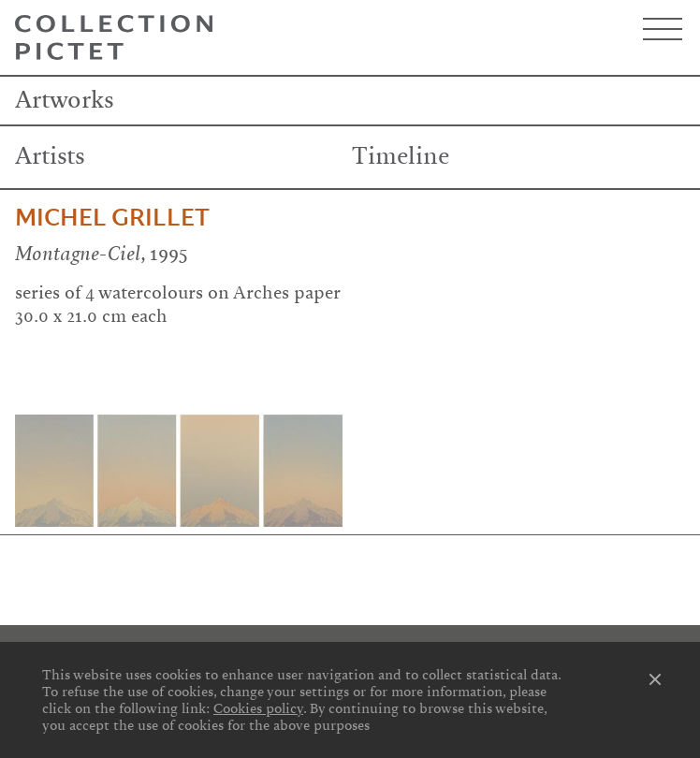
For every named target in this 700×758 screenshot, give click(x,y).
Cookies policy (258, 708)
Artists (50, 156)
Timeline (401, 156)
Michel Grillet (112, 218)
